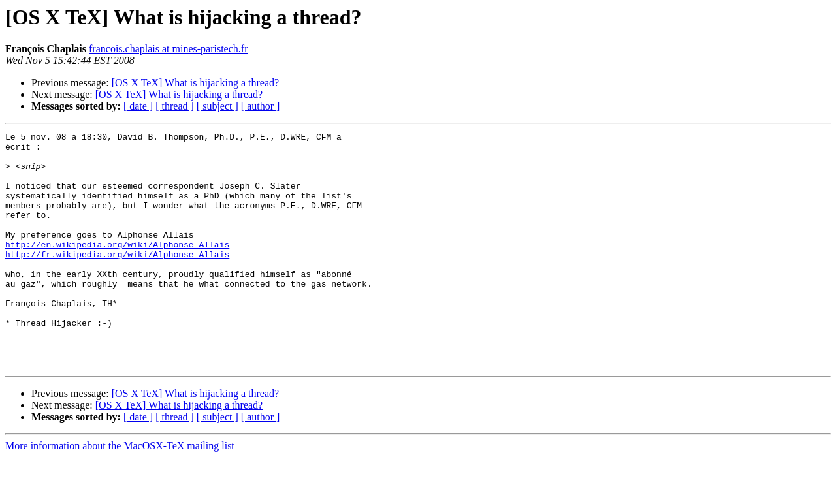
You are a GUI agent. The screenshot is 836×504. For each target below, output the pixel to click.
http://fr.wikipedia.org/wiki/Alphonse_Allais (117, 279)
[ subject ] (217, 106)
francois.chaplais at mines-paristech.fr (168, 49)
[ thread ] (175, 106)
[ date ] (138, 106)
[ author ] (261, 106)
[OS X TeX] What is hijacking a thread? (195, 83)
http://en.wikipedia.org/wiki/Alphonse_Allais (117, 268)
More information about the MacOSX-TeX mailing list (120, 493)
